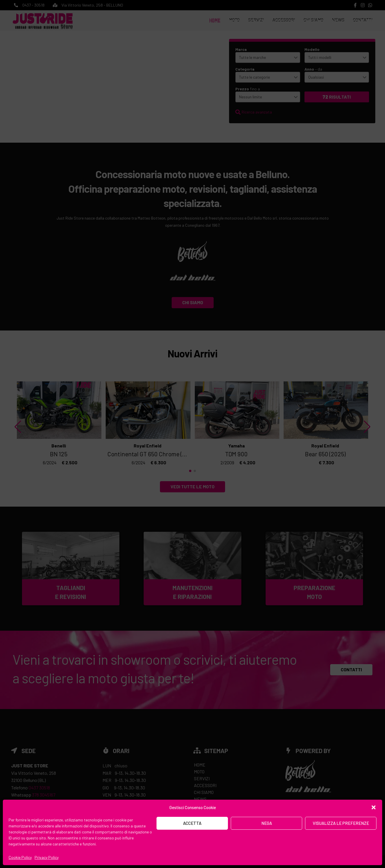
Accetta (192, 823)
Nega (267, 823)
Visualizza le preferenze (341, 823)
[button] (374, 807)
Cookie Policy (20, 857)
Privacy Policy (47, 857)
